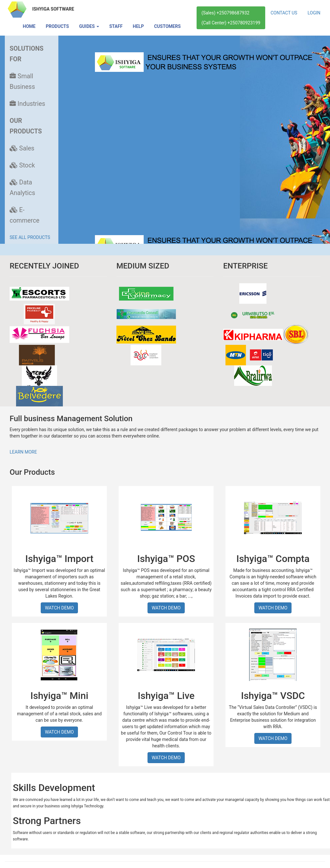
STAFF (116, 26)
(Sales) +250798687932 (225, 13)
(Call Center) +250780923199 (231, 23)
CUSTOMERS (167, 26)
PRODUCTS (57, 26)
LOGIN (314, 13)
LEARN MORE (23, 452)
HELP (138, 26)
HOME (29, 26)
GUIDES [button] (89, 26)
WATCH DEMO (59, 608)
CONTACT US (284, 13)
